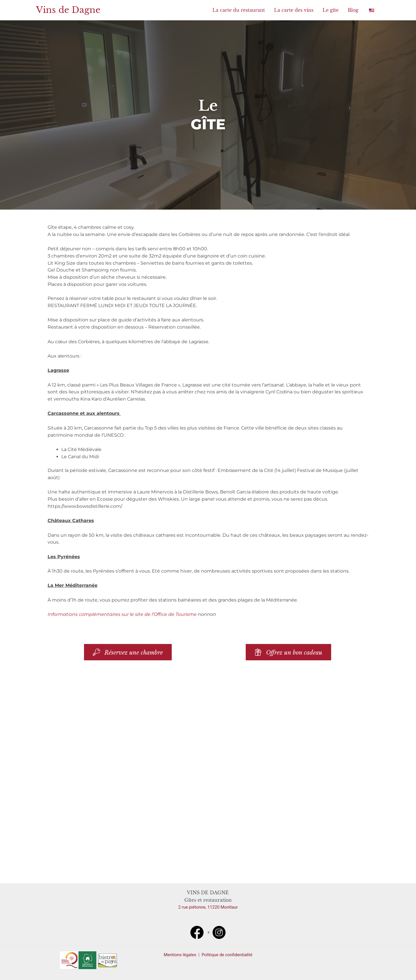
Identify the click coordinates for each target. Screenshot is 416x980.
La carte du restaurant (239, 10)
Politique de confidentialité (227, 955)
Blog (353, 10)
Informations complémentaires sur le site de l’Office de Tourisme (122, 614)
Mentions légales (180, 955)
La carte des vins (294, 10)
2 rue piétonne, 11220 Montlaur (208, 907)
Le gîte (331, 10)
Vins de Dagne (68, 10)
